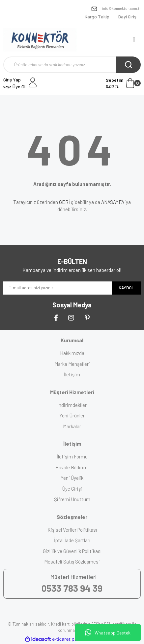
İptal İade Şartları (72, 540)
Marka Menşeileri (72, 364)
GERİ (64, 202)
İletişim (72, 374)
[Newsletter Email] (58, 288)
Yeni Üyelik (72, 478)
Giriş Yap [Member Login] (12, 80)
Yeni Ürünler (72, 415)
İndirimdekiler (72, 405)
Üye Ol (14, 87)
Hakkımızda (72, 353)
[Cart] (123, 83)
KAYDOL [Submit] (126, 288)
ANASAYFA (113, 202)
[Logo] (40, 40)
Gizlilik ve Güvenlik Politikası (72, 551)
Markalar (72, 426)
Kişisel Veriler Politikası (72, 530)
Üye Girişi (72, 489)
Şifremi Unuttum (72, 499)
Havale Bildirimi (72, 467)
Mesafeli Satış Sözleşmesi (72, 562)
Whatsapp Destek (108, 633)
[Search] (72, 65)
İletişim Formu (72, 456)
